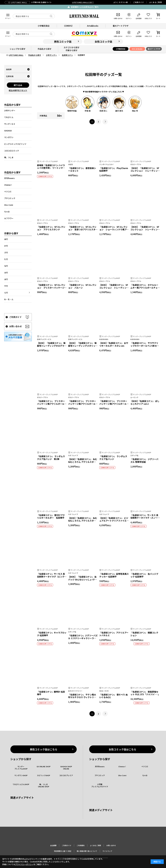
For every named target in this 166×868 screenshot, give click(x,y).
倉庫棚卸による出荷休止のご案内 (85, 7)
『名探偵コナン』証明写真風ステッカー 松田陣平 (114, 575)
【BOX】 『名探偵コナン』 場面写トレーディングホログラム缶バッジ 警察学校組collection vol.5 (52, 347)
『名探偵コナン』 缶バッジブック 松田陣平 (144, 575)
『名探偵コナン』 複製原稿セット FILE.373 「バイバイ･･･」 (145, 693)
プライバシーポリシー (24, 864)
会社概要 (53, 845)
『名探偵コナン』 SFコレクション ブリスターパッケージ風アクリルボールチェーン (52, 288)
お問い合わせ (111, 845)
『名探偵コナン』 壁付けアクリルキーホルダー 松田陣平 (51, 516)
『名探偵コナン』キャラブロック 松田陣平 (52, 634)
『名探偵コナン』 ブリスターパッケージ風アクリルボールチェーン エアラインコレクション (83, 405)
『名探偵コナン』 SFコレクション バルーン (82, 286)
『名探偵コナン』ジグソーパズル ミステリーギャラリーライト (83, 638)
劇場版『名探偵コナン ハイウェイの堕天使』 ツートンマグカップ (51, 168)
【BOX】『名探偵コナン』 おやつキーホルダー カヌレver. (114, 344)
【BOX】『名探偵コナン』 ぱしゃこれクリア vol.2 (145, 402)
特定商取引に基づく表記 (63, 851)
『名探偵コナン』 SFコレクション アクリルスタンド (51, 228)
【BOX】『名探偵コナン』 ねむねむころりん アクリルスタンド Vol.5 (83, 462)
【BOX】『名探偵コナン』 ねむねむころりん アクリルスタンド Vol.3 (83, 521)
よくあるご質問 (155, 2)
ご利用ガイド (138, 2)
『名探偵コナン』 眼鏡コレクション (144, 634)
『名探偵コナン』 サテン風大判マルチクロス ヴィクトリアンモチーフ (82, 697)
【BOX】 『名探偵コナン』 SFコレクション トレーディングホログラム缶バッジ (145, 230)
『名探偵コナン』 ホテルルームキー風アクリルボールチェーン (145, 288)
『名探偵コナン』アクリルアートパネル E (114, 634)
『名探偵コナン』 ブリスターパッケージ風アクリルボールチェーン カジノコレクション (52, 404)
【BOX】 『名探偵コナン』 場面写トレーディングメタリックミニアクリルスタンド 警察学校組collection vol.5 (83, 347)
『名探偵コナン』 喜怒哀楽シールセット (82, 169)
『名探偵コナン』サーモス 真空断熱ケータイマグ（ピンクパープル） (52, 577)
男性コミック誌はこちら (44, 749)
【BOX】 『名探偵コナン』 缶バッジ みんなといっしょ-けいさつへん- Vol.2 (82, 579)
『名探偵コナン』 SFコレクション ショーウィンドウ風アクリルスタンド (114, 230)
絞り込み (18, 85)
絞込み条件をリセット (18, 90)
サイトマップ (107, 851)
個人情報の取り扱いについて (87, 851)
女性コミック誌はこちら (122, 749)
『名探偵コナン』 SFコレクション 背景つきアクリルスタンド (83, 230)
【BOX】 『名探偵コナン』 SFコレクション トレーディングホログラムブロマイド (114, 288)
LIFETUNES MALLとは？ (83, 2)
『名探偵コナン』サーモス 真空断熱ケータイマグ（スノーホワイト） (145, 518)
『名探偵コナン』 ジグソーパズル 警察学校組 (144, 460)
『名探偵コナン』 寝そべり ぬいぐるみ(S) (113, 696)
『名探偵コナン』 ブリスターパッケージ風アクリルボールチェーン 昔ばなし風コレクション (114, 405)
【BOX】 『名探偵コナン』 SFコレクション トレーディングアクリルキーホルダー (145, 171)
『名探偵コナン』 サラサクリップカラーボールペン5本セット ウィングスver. (145, 346)
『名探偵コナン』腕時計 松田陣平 (51, 693)
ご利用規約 (81, 845)
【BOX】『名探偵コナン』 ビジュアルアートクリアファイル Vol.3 (114, 521)
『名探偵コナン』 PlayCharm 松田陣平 (114, 169)
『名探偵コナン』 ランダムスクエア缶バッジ (113, 458)
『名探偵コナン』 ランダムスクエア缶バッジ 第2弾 (51, 458)
